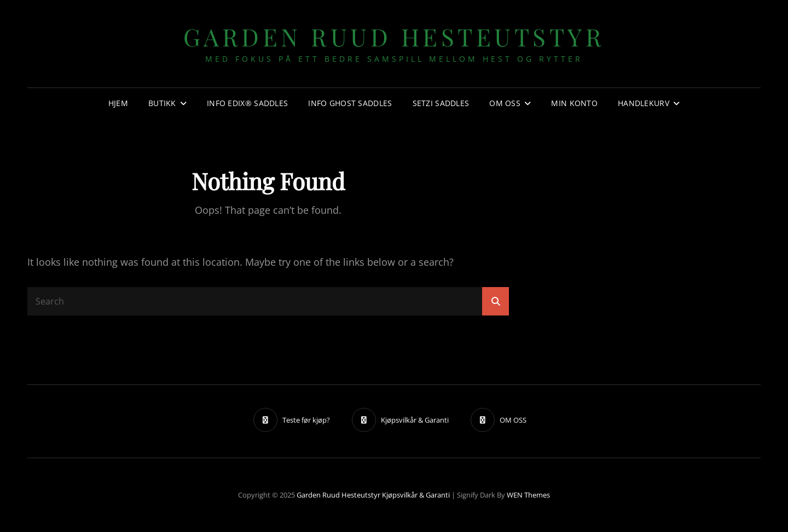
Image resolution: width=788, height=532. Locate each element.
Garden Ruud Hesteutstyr (394, 36)
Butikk (162, 103)
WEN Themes (528, 495)
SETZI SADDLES (441, 103)
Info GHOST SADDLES (350, 103)
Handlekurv (644, 103)
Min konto (574, 103)
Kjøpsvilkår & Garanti (416, 495)
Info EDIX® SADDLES (247, 103)
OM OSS (505, 103)
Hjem (118, 103)
